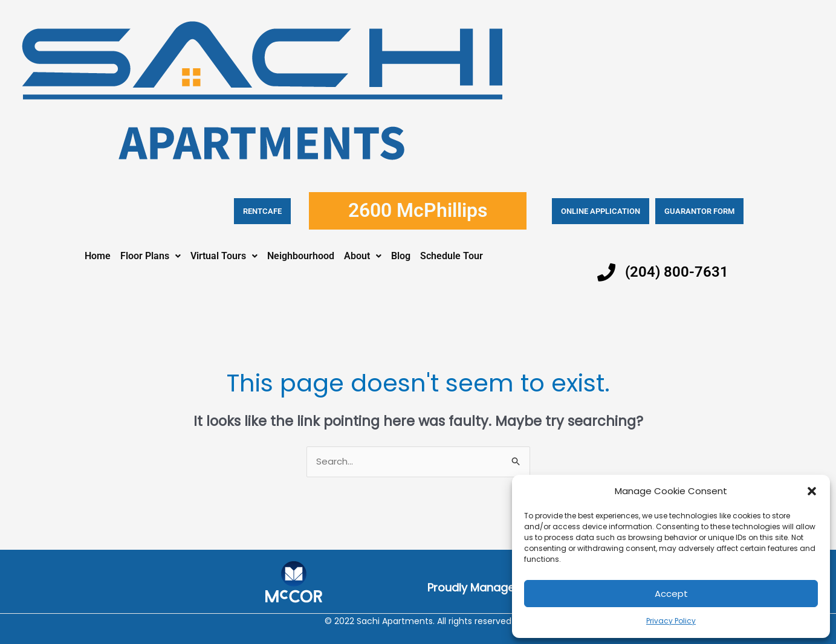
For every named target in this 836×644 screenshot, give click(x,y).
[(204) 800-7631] (606, 272)
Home (98, 256)
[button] (812, 491)
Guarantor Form (699, 211)
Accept (671, 594)
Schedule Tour (452, 256)
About (363, 256)
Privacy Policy (671, 621)
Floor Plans (151, 256)
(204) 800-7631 (677, 272)
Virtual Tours (224, 256)
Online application (601, 211)
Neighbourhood (301, 256)
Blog (401, 256)
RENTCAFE (262, 211)
